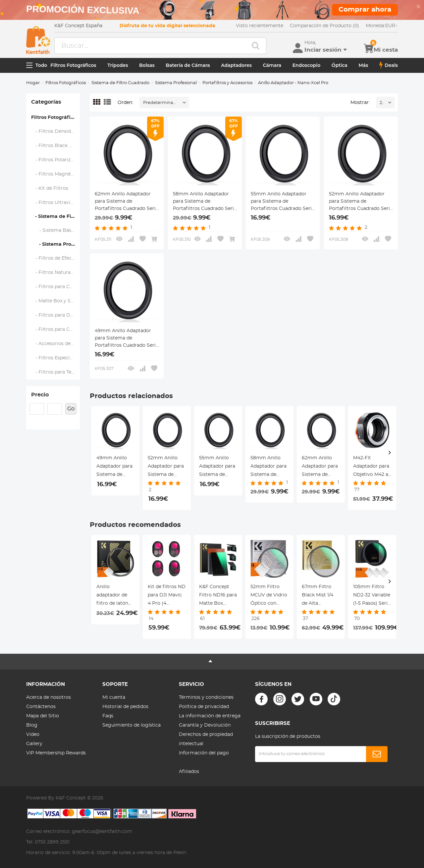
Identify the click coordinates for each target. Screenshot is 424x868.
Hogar (33, 83)
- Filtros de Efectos (55, 258)
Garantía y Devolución (205, 725)
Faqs (108, 716)
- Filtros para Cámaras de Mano (56, 287)
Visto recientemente (260, 26)
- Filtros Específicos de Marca (56, 358)
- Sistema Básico (55, 230)
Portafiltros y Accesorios (227, 83)
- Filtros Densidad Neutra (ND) (56, 131)
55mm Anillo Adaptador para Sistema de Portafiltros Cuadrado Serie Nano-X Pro (283, 202)
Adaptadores (236, 65)
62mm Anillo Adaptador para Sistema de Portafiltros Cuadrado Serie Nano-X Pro (127, 202)
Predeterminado (161, 103)
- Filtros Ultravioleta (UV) (56, 203)
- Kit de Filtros (50, 188)
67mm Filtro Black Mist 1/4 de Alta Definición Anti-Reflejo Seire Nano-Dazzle (320, 596)
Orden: (125, 103)
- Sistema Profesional (55, 244)
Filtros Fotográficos (73, 65)
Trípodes (118, 65)
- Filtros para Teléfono (56, 372)
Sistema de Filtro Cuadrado (120, 83)
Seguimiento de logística (132, 725)
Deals (389, 65)
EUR (382, 26)
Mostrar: (360, 103)
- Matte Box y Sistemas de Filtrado (56, 301)
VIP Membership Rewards (56, 753)
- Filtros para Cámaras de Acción (56, 330)
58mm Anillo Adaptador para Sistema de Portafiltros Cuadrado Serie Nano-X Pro (205, 202)
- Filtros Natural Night (56, 273)
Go (71, 409)
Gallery (34, 744)
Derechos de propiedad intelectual (206, 739)
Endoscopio (307, 65)
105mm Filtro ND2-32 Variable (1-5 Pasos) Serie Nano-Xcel (372, 596)
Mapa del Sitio (43, 716)
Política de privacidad (204, 707)
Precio (40, 395)
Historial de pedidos (125, 707)
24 (382, 103)
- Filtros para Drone (56, 315)
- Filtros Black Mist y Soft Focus (56, 146)
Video (33, 735)
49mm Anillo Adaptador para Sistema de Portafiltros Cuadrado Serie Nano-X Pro (127, 339)
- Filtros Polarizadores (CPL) (56, 160)
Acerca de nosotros (49, 697)
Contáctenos (41, 707)
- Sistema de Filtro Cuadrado (55, 217)
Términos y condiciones (206, 697)
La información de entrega (210, 716)
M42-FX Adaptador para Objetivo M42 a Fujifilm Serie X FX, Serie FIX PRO (371, 467)
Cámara (272, 65)
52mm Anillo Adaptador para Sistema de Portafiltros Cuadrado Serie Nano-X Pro (361, 202)
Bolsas (147, 65)
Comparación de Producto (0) (324, 26)
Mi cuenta (114, 697)
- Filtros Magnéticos (56, 174)
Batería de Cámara (188, 65)
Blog (32, 725)
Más (363, 65)
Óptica (340, 65)
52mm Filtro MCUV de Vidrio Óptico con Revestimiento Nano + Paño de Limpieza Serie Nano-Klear (269, 596)
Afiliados (189, 772)
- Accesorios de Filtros (56, 344)
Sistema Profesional (176, 83)
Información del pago (204, 753)
